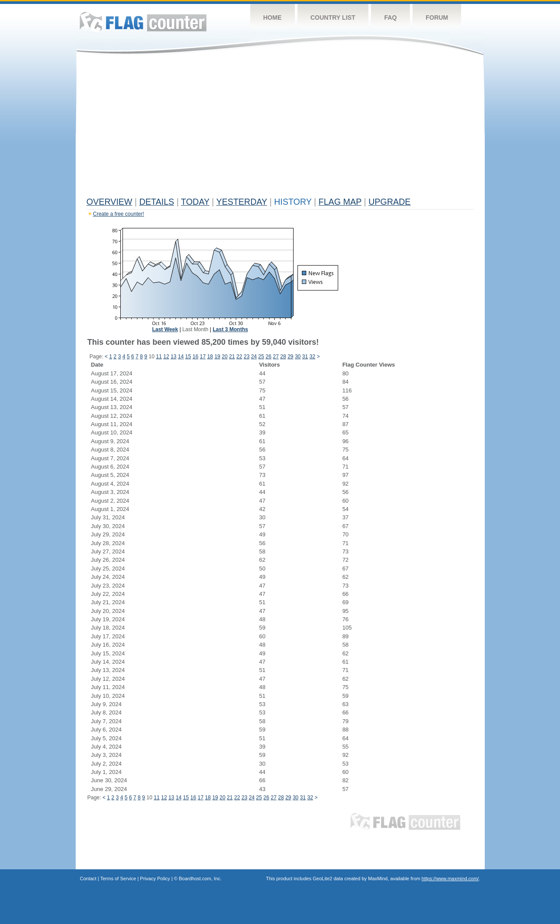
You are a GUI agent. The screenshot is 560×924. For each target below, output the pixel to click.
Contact (88, 878)
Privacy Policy (155, 878)
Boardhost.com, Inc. (200, 878)
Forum (437, 17)
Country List (333, 17)
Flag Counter (143, 22)
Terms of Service (118, 878)
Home (273, 17)
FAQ (390, 17)
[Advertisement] (280, 128)
